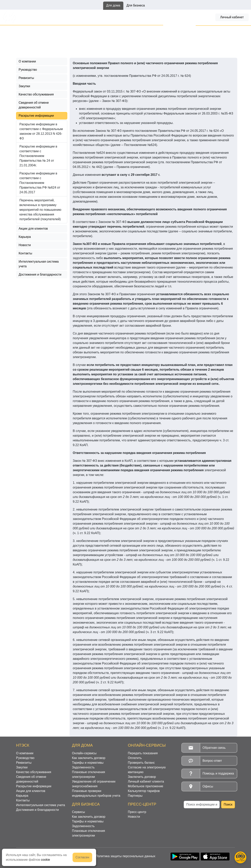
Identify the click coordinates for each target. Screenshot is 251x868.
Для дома (113, 5)
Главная (22, 30)
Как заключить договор (103, 17)
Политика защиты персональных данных (125, 856)
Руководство (28, 70)
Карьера (25, 237)
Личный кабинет (232, 17)
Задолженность (175, 17)
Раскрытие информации (70, 30)
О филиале (40, 30)
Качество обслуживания (36, 94)
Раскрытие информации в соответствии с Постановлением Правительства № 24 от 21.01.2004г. (38, 156)
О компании (27, 61)
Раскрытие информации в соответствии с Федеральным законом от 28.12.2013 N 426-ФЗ (41, 131)
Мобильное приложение (146, 786)
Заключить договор (142, 777)
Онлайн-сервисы (68, 17)
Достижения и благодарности (40, 275)
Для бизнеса (136, 5)
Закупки (24, 86)
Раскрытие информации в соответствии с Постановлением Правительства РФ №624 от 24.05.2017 (92, 34)
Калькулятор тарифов (144, 791)
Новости (25, 245)
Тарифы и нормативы (142, 17)
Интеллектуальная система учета (39, 264)
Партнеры (135, 796)
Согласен (82, 857)
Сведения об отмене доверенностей (34, 105)
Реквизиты (26, 78)
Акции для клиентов (33, 229)
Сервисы (78, 812)
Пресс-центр (137, 812)
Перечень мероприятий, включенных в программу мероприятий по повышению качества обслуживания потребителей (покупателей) (40, 210)
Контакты (25, 253)
